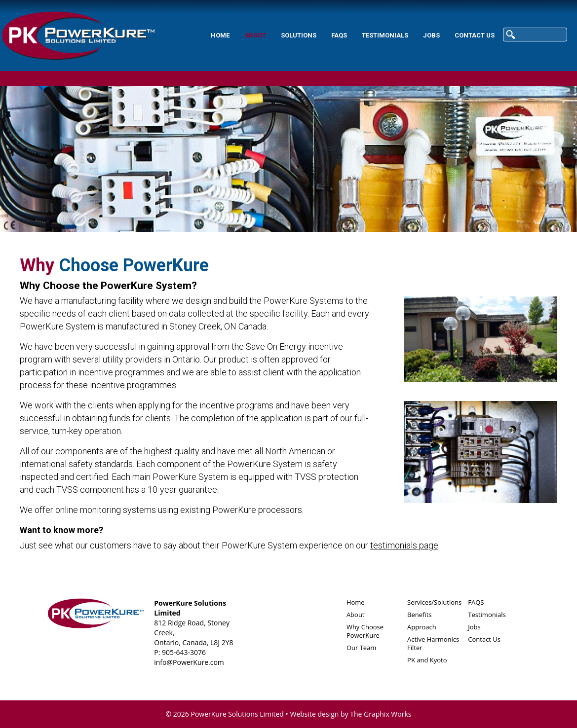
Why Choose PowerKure (365, 631)
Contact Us (475, 35)
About (255, 35)
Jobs (431, 35)
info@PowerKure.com (189, 662)
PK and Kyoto (427, 660)
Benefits (419, 615)
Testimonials (385, 35)
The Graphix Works (381, 714)
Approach (422, 627)
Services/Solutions (434, 602)
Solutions (299, 35)
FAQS (339, 35)
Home (220, 35)
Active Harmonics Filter (433, 643)
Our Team (362, 648)
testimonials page (404, 545)
